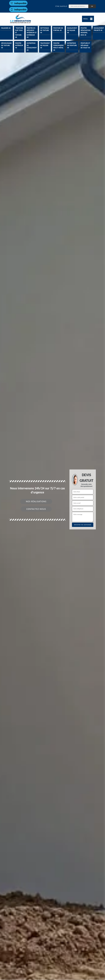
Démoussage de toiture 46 (6, 45)
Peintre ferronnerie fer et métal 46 (58, 47)
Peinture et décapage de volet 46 (85, 45)
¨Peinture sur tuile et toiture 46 (19, 33)
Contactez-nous (36, 509)
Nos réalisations (36, 501)
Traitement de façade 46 (45, 45)
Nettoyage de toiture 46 (45, 30)
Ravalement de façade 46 (72, 30)
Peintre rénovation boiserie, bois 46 (85, 31)
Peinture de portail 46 (58, 29)
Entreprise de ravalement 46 (32, 47)
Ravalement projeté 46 (99, 29)
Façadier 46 (6, 28)
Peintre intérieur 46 (19, 45)
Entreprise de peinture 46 (72, 45)
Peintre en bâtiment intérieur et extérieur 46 (32, 33)
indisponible (18, 3)
